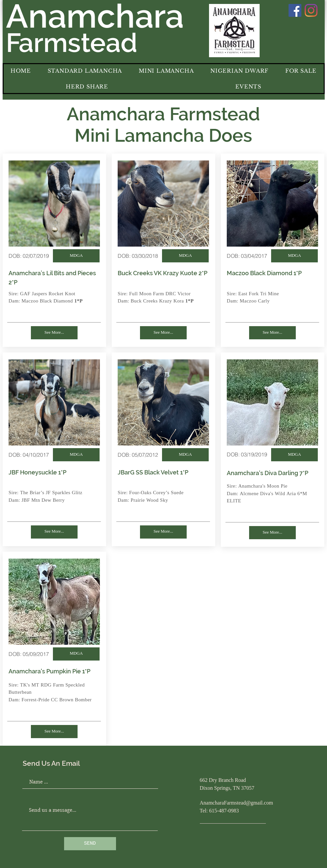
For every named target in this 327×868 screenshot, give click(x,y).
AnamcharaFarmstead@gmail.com (236, 803)
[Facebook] (295, 10)
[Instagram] (311, 10)
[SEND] (90, 844)
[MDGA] (76, 256)
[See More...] (54, 333)
